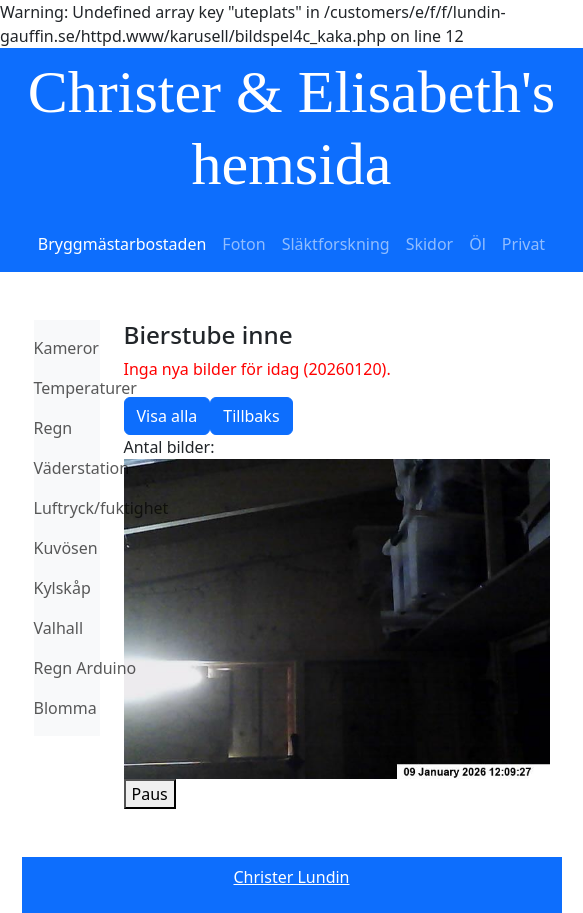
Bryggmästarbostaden (122, 244)
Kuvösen (66, 548)
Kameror (66, 348)
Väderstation (82, 468)
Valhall (59, 628)
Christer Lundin (292, 877)
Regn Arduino (85, 668)
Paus (150, 794)
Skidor (430, 244)
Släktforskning (336, 244)
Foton (243, 244)
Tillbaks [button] (251, 416)
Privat (523, 244)
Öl (477, 244)
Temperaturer (85, 388)
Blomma (65, 708)
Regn (53, 428)
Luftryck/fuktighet (101, 508)
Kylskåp (62, 588)
